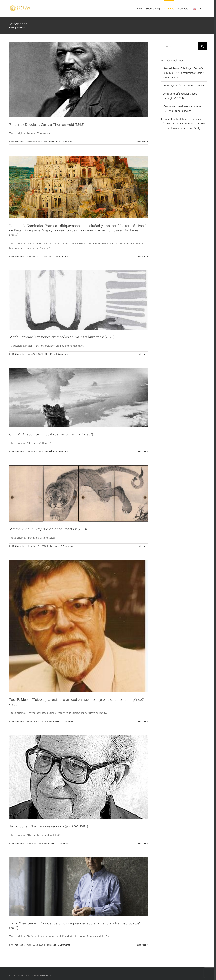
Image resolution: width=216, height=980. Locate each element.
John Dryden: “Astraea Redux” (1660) (184, 85)
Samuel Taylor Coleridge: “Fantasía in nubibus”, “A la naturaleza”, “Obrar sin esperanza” (183, 73)
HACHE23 (47, 976)
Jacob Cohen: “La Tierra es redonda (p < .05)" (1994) (49, 826)
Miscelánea (54, 142)
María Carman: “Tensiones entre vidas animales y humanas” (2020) (62, 337)
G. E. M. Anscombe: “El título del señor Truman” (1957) (51, 434)
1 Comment (63, 451)
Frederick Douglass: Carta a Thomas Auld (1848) (47, 124)
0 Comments (68, 142)
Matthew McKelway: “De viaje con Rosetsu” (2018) (48, 529)
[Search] (201, 8)
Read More (141, 142)
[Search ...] (180, 46)
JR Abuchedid (18, 142)
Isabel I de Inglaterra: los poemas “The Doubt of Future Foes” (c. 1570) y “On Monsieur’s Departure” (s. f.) (184, 123)
